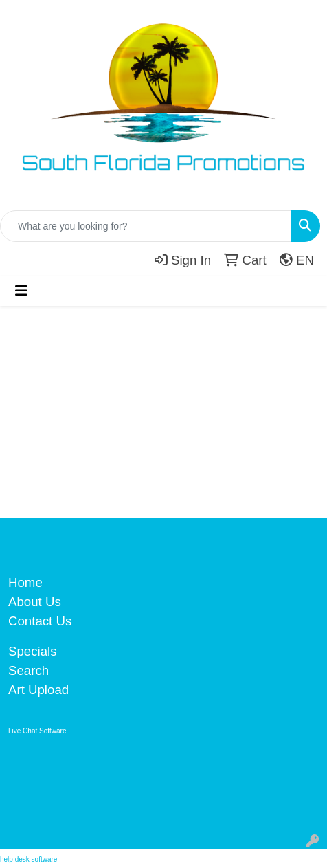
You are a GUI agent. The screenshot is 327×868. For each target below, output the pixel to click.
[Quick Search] (146, 226)
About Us (35, 602)
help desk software (29, 859)
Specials (33, 651)
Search (29, 670)
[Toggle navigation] (21, 291)
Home (25, 582)
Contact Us (40, 621)
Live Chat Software (37, 731)
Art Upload (38, 690)
